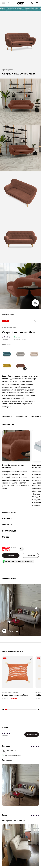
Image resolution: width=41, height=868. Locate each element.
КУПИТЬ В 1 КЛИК (30, 555)
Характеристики (21, 417)
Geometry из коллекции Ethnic (15, 695)
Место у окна (13, 631)
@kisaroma (9, 751)
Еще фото (35, 303)
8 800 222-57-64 (32, 3)
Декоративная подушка (10, 692)
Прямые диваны (9, 314)
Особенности (7, 417)
